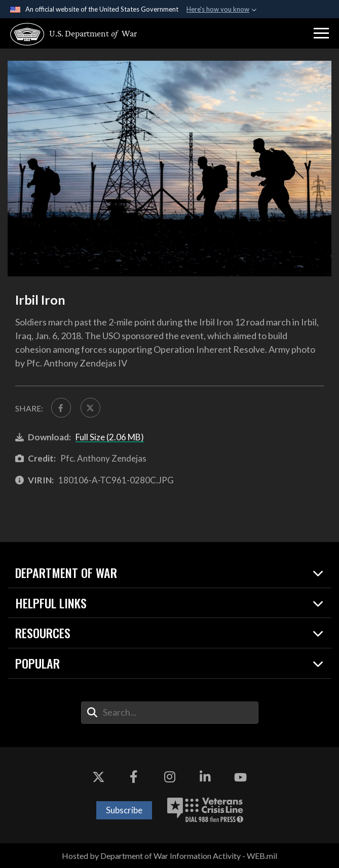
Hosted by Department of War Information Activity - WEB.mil (169, 856)
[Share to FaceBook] (61, 408)
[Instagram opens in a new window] (170, 777)
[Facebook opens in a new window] (134, 777)
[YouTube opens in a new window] (241, 777)
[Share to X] (90, 408)
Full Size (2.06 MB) (110, 437)
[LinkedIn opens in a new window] (205, 777)
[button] (321, 33)
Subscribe (124, 810)
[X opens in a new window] (98, 777)
